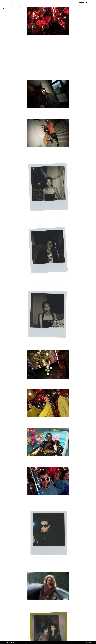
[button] (37, 134)
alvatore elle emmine (10, 3)
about (87, 3)
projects (80, 3)
